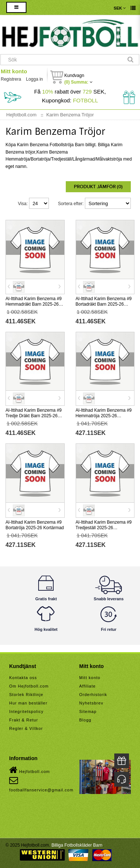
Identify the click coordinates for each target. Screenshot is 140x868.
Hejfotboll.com (30, 770)
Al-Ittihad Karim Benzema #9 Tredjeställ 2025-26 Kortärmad (104, 528)
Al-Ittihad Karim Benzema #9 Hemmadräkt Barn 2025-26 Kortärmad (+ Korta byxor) (34, 304)
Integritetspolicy (26, 711)
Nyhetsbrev (91, 703)
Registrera (11, 79)
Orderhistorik (93, 695)
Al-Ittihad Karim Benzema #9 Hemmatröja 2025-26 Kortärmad (104, 416)
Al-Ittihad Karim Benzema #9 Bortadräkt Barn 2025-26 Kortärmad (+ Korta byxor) (104, 304)
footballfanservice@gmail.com (41, 784)
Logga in (35, 79)
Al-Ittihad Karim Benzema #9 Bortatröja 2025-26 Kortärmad (35, 525)
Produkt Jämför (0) (98, 187)
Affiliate (88, 686)
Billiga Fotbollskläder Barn (77, 845)
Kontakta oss (23, 678)
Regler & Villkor (26, 728)
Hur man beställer (28, 703)
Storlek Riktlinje (26, 695)
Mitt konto (14, 71)
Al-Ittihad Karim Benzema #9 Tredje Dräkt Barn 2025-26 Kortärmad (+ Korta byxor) (34, 416)
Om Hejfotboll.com (29, 686)
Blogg (85, 720)
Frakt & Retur (24, 720)
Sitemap (88, 711)
